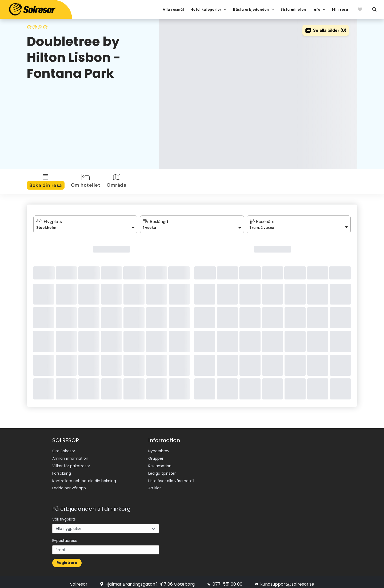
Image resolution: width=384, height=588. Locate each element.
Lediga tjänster (162, 471)
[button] (299, 224)
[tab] (47, 182)
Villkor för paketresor (71, 464)
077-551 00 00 (225, 579)
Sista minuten (293, 9)
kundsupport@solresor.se (285, 579)
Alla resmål (173, 9)
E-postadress (65, 536)
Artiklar (155, 484)
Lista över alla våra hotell (171, 477)
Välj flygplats (64, 514)
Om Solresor (64, 451)
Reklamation (160, 464)
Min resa (340, 9)
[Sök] (374, 9)
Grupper (156, 457)
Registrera (67, 558)
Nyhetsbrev (159, 451)
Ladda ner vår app (69, 484)
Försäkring (62, 471)
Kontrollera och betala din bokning (84, 477)
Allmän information (70, 457)
